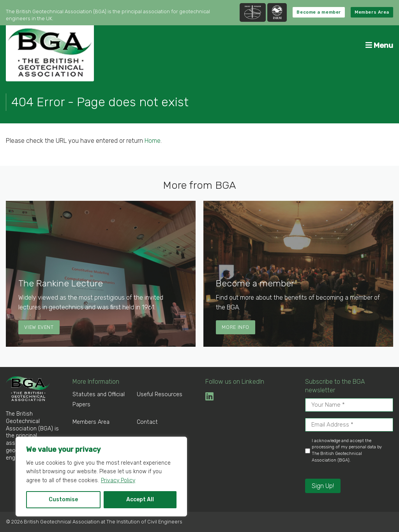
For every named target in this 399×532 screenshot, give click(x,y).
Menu (379, 45)
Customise (63, 500)
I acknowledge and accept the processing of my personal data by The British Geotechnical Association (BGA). (347, 450)
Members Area (372, 12)
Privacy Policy (118, 480)
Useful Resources (160, 394)
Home (153, 141)
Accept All (140, 500)
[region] (101, 477)
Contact (147, 422)
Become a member (319, 12)
